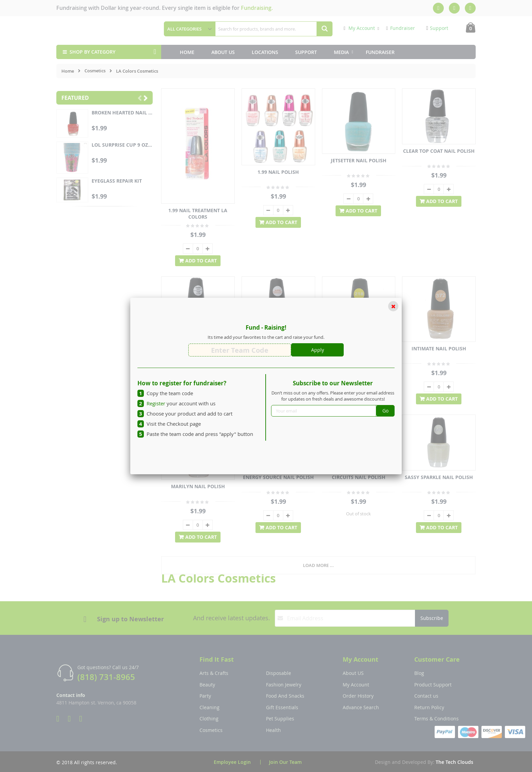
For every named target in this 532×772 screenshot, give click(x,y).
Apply (318, 350)
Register (156, 403)
